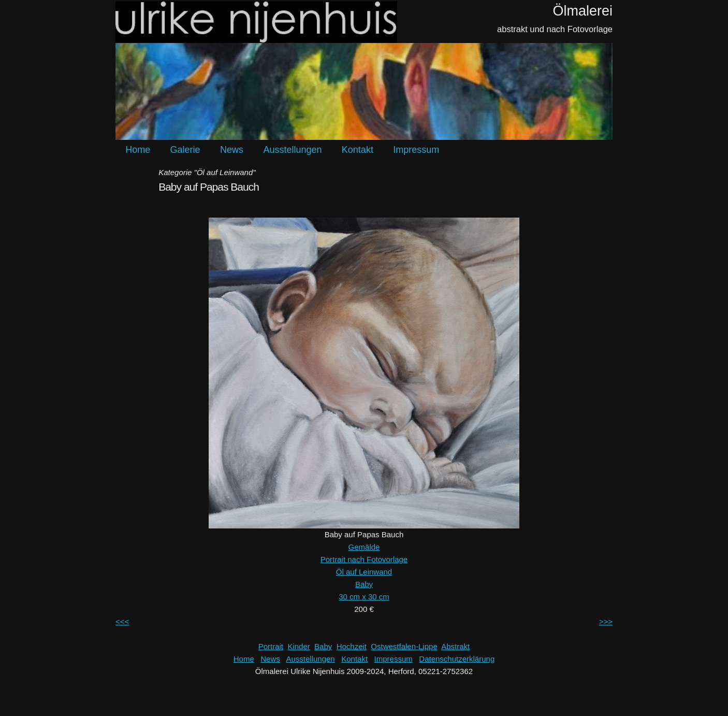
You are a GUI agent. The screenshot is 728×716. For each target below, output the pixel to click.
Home (138, 150)
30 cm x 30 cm (364, 597)
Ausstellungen (292, 150)
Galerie (185, 150)
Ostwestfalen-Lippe (404, 646)
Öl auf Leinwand (364, 572)
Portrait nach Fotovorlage (364, 559)
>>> (606, 621)
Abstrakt (455, 646)
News (232, 150)
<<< (122, 621)
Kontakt (358, 150)
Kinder (299, 646)
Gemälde (364, 547)
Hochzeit (352, 646)
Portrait (271, 646)
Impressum (416, 150)
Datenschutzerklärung (457, 659)
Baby (364, 584)
